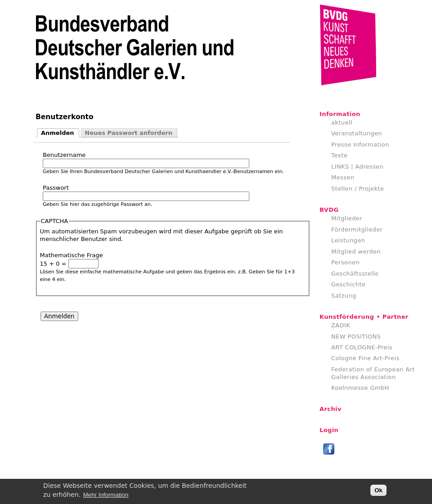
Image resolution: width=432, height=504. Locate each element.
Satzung (344, 296)
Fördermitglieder (357, 230)
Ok (378, 492)
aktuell (342, 123)
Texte (339, 155)
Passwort (56, 188)
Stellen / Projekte (358, 189)
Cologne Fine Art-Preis (365, 358)
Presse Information (360, 145)
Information (340, 114)
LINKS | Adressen (357, 167)
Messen (343, 177)
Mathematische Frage (72, 255)
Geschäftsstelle (355, 274)
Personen (345, 262)
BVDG (329, 210)
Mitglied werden (356, 252)
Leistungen (348, 240)
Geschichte (348, 284)
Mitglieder (347, 218)
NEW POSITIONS (356, 337)
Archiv (331, 409)
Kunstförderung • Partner (364, 317)
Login (329, 430)
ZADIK (341, 325)
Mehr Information (106, 497)
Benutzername (64, 155)
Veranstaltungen (357, 133)
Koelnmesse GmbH (360, 388)
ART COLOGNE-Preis (362, 347)
